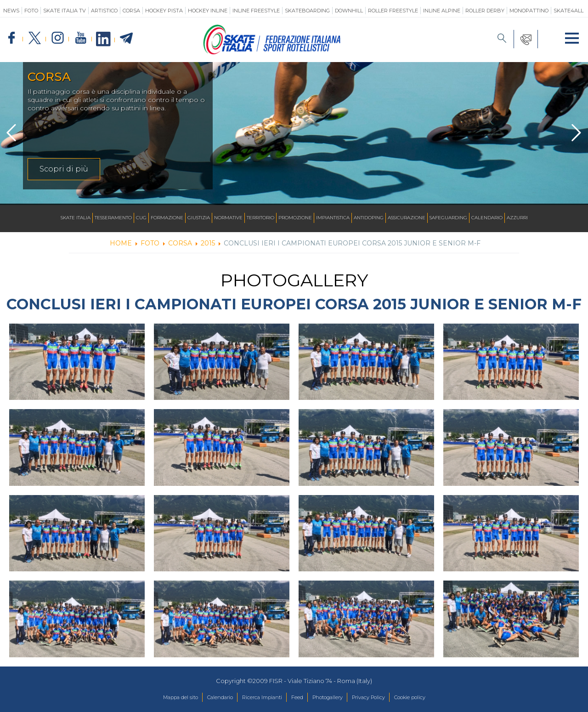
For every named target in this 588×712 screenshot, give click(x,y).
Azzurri (517, 218)
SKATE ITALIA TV (65, 11)
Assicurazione (407, 218)
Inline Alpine (442, 11)
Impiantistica (333, 218)
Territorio (260, 218)
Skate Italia (76, 218)
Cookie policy (432, 698)
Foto (31, 11)
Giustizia (199, 218)
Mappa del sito (158, 698)
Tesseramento (113, 218)
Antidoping (369, 218)
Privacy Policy (382, 698)
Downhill (349, 11)
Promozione (295, 218)
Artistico (104, 11)
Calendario (487, 218)
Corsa (131, 11)
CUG (141, 218)
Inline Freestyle (256, 11)
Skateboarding (307, 11)
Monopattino (529, 11)
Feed (297, 698)
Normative (228, 218)
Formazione (167, 218)
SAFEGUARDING (448, 218)
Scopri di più (64, 169)
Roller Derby (485, 11)
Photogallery (333, 698)
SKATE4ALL (568, 11)
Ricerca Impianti (255, 698)
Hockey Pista (164, 11)
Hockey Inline (208, 11)
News (11, 11)
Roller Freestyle (393, 11)
